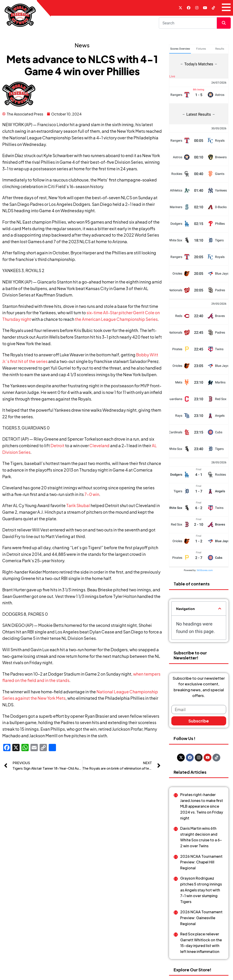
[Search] (188, 23)
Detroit (57, 445)
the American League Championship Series (116, 319)
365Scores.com (205, 532)
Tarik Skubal (78, 505)
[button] (220, 570)
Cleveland (99, 445)
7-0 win (92, 494)
